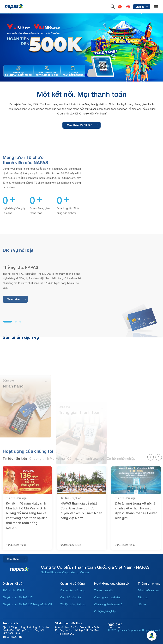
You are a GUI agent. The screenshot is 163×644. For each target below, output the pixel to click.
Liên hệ (142, 7)
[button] (8, 377)
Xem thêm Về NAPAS (83, 125)
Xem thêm (17, 355)
